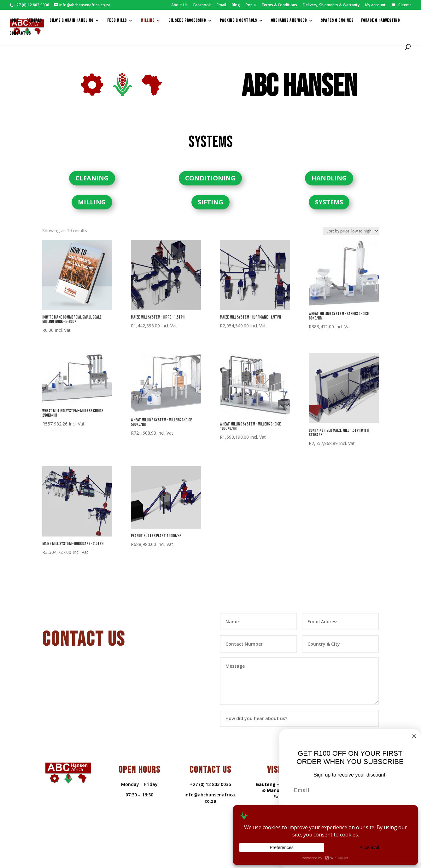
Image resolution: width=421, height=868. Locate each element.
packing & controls (238, 20)
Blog (236, 5)
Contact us (20, 33)
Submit (357, 727)
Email (221, 5)
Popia (251, 5)
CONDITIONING (210, 168)
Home (14, 20)
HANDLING (329, 168)
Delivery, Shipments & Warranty (331, 5)
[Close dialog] (414, 736)
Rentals (34, 20)
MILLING (92, 192)
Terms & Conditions (279, 5)
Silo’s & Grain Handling (71, 20)
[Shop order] (351, 221)
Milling (148, 20)
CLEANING (92, 168)
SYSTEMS (329, 192)
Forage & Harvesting (380, 20)
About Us (179, 5)
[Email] (350, 790)
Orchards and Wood (289, 20)
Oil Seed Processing (187, 20)
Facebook (202, 5)
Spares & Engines (337, 20)
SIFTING (210, 192)
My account (375, 5)
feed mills (117, 20)
